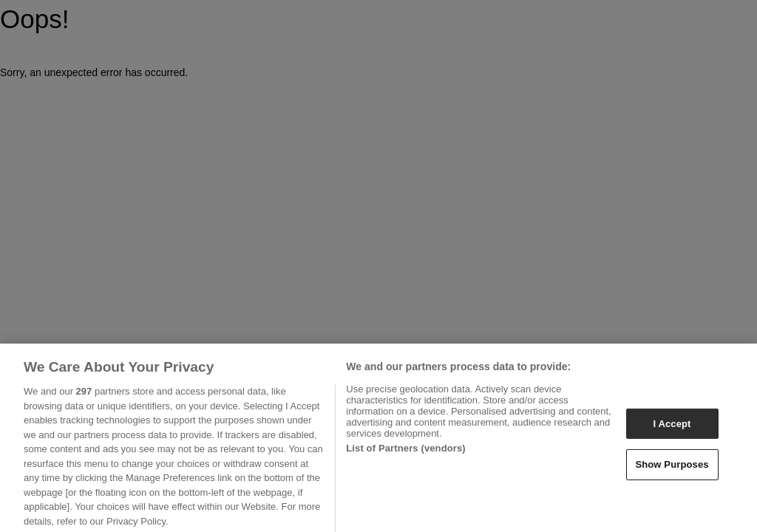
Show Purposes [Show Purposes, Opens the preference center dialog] (672, 469)
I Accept (672, 428)
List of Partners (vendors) (406, 453)
